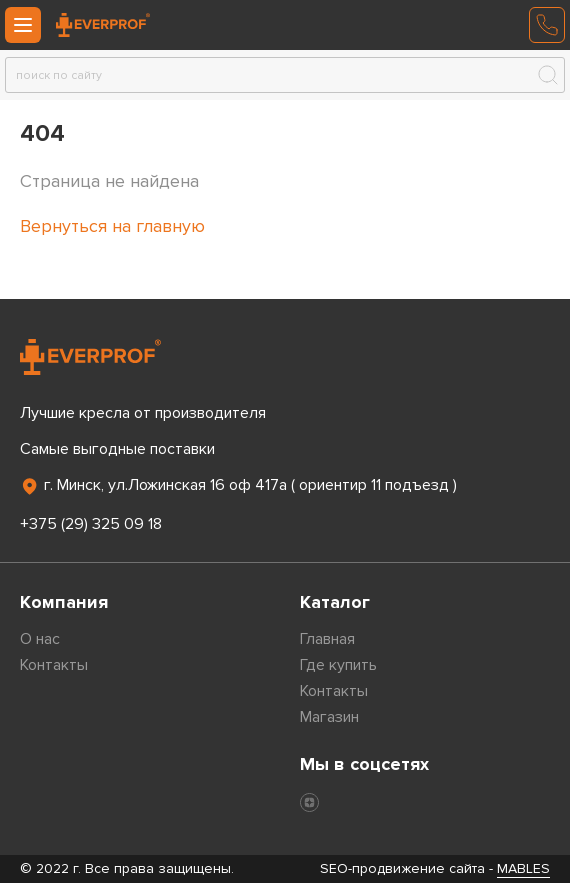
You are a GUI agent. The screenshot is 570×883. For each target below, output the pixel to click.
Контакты (54, 665)
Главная (327, 639)
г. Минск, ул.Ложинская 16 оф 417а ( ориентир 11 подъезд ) (238, 486)
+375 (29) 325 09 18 (91, 524)
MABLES (523, 868)
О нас (40, 639)
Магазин (329, 717)
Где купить (338, 665)
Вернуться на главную (112, 226)
